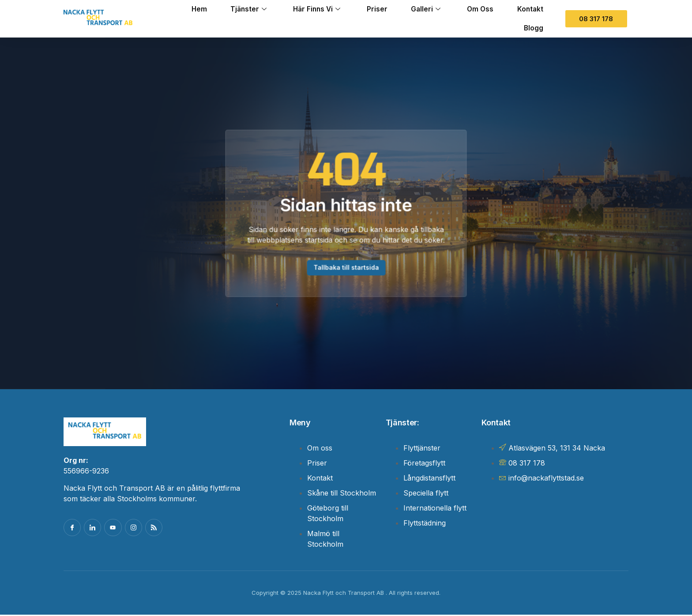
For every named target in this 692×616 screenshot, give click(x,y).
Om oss (475, 9)
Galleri (417, 9)
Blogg (532, 28)
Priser (365, 9)
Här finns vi (301, 9)
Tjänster (229, 9)
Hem (176, 9)
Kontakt (528, 9)
